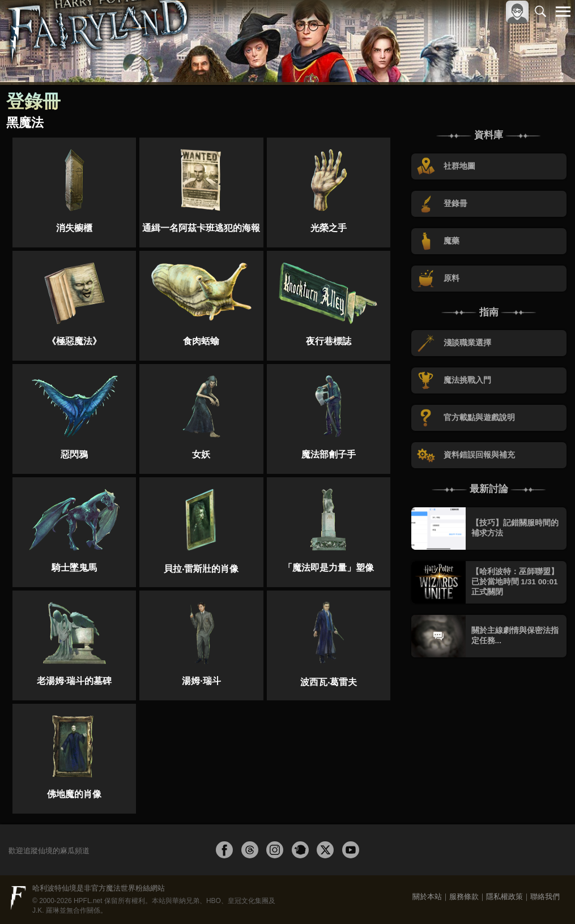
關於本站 (427, 897)
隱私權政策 (504, 897)
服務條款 (464, 897)
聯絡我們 (545, 897)
